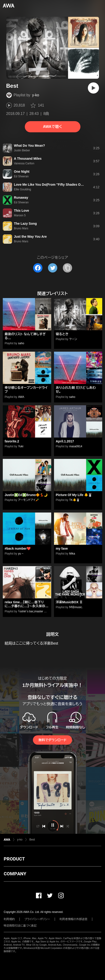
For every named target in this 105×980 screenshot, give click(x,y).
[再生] (93, 88)
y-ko (36, 95)
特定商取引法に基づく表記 (20, 926)
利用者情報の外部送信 (73, 919)
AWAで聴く (52, 127)
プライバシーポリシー (37, 919)
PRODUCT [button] (14, 859)
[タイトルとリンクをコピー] (67, 268)
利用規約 (9, 919)
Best (32, 840)
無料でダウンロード (52, 740)
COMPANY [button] (15, 874)
